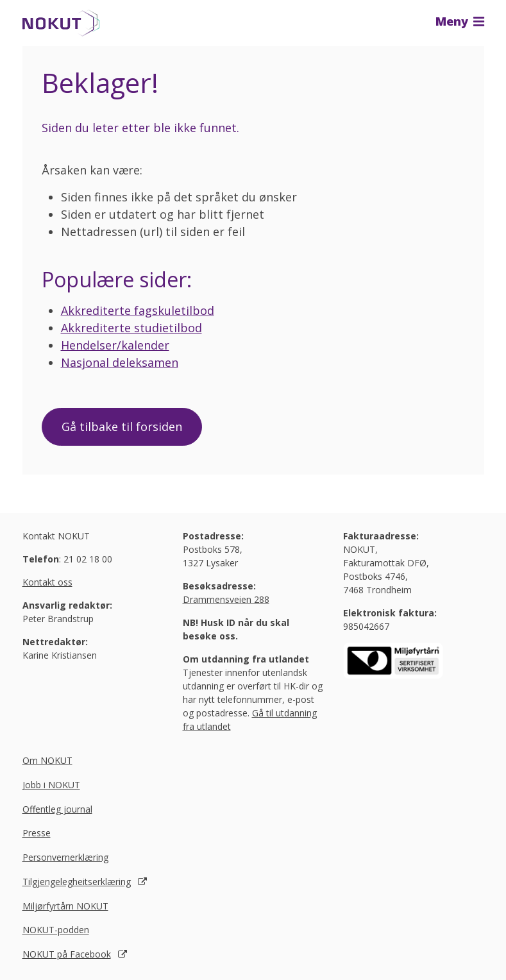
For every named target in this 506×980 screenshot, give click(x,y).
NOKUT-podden (56, 930)
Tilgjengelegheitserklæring (77, 882)
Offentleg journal (57, 809)
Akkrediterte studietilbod (131, 328)
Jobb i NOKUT (51, 785)
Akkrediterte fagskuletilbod (138, 310)
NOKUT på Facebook (67, 954)
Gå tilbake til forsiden (122, 427)
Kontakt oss (47, 582)
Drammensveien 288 (226, 599)
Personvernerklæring (65, 857)
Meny (460, 21)
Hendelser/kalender (115, 345)
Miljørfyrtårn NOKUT (65, 906)
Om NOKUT (47, 760)
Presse (37, 833)
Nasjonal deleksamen (120, 362)
